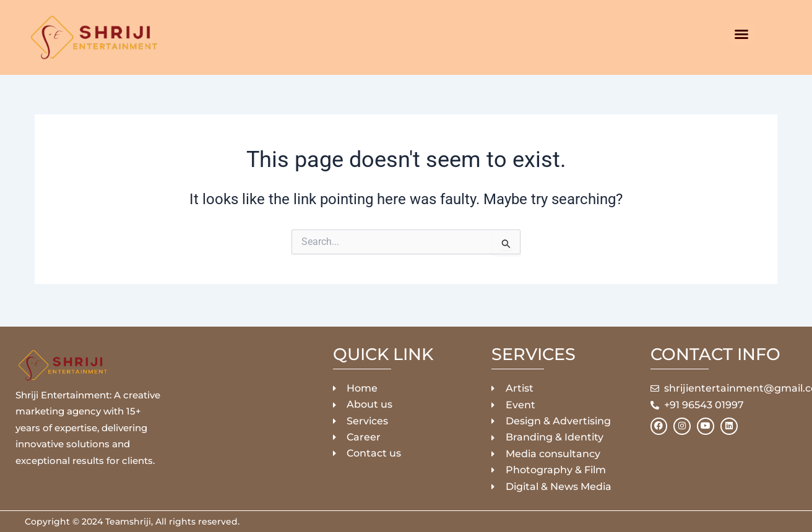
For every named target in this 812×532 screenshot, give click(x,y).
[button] (741, 34)
